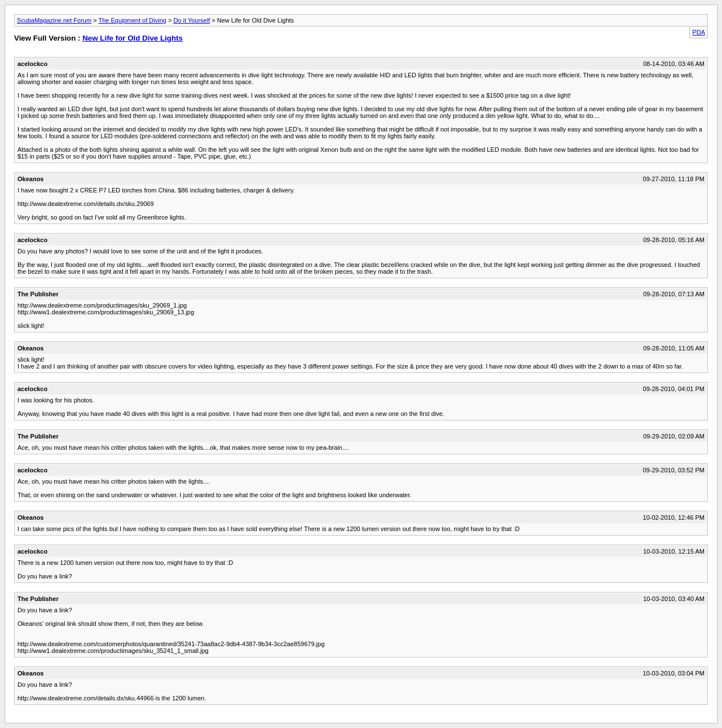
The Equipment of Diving (132, 20)
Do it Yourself (191, 20)
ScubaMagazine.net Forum (54, 20)
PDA (699, 32)
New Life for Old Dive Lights (133, 38)
